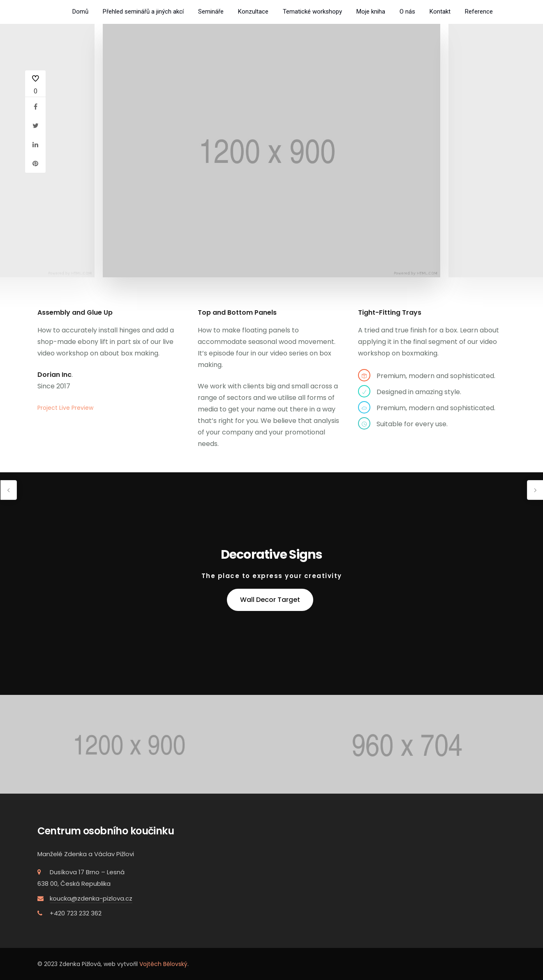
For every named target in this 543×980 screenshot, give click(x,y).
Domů (80, 12)
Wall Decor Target (270, 600)
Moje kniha (371, 12)
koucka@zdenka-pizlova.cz (91, 898)
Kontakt (440, 12)
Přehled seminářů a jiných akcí (143, 12)
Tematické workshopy (312, 12)
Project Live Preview (65, 408)
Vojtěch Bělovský (163, 964)
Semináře (211, 12)
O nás (407, 12)
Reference (479, 12)
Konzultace (253, 12)
